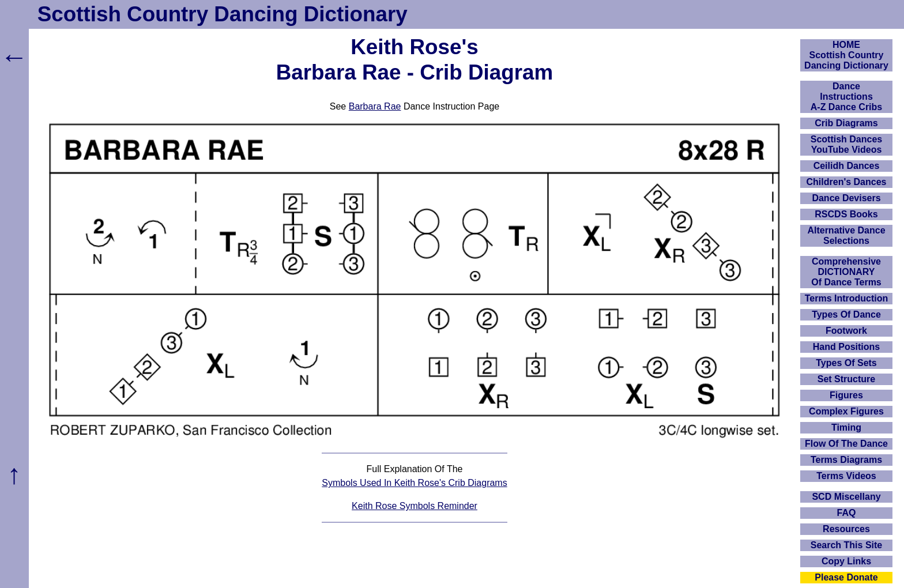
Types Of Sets (846, 363)
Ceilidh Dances (847, 166)
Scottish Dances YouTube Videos (846, 144)
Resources (846, 529)
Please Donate (846, 577)
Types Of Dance (846, 314)
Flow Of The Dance (846, 444)
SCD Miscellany (846, 497)
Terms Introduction (847, 298)
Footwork (846, 331)
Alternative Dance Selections (846, 235)
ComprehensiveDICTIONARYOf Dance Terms (846, 272)
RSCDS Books (846, 214)
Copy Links (846, 561)
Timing (846, 427)
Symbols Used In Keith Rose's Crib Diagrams (414, 483)
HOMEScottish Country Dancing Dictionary (846, 55)
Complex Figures (846, 411)
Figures (846, 395)
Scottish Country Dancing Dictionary (223, 14)
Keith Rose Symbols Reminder (415, 506)
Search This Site (847, 545)
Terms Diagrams (846, 460)
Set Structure (846, 379)
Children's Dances (847, 182)
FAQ (847, 513)
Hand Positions (846, 347)
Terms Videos (846, 476)
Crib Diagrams (846, 123)
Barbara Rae (375, 106)
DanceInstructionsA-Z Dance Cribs (846, 97)
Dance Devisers (846, 198)
